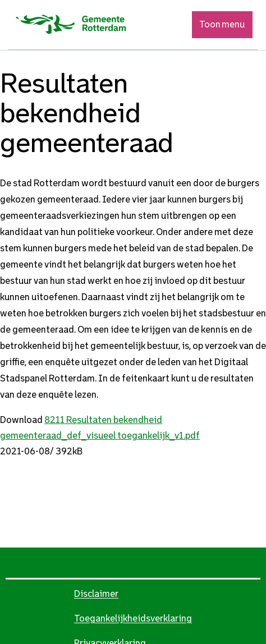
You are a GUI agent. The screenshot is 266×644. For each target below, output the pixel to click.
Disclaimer (96, 594)
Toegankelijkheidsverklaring (133, 618)
